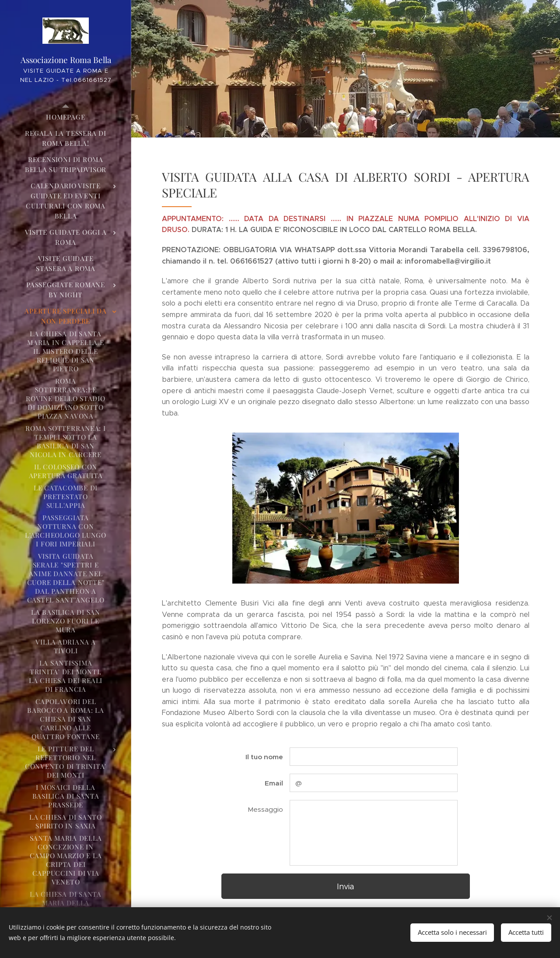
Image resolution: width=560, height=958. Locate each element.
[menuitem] (66, 117)
